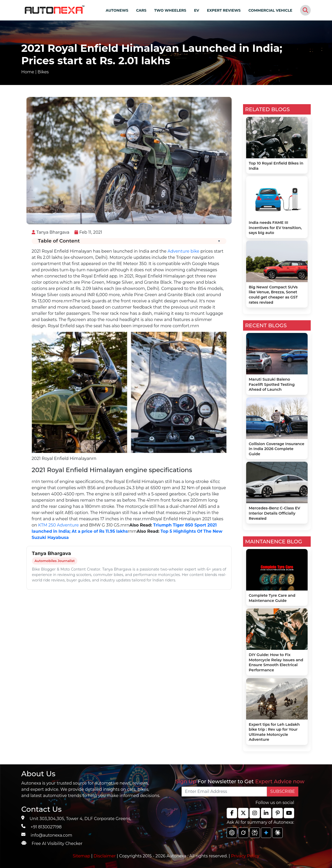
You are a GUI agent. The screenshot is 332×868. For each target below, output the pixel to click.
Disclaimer (105, 856)
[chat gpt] (232, 833)
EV (197, 10)
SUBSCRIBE (283, 791)
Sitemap (82, 856)
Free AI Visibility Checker (57, 844)
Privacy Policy (245, 856)
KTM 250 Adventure (58, 525)
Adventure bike (184, 251)
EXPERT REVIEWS (224, 10)
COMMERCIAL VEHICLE (270, 10)
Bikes (43, 72)
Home (28, 72)
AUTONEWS (117, 10)
